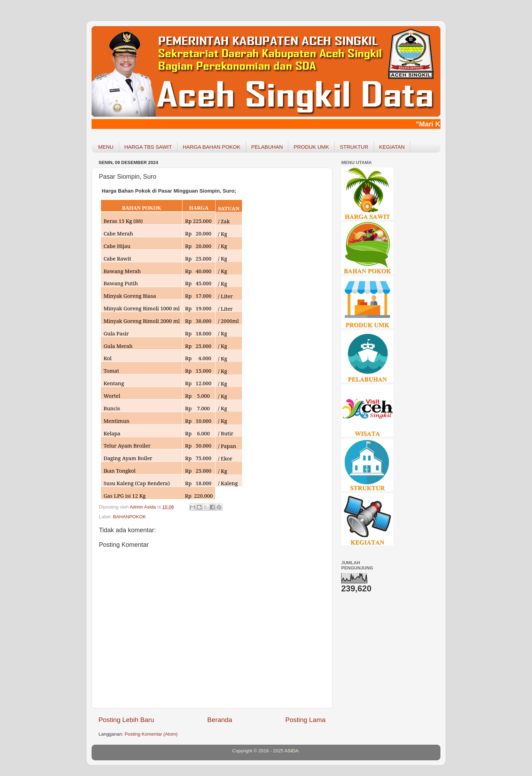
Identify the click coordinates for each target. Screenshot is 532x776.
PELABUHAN (267, 147)
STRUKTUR (354, 147)
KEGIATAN (392, 147)
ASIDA (292, 751)
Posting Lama (305, 720)
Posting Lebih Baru (126, 720)
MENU (106, 147)
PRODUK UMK (311, 147)
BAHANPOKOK (130, 517)
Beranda (220, 720)
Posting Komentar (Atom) (151, 734)
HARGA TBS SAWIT (148, 147)
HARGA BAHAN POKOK (212, 147)
